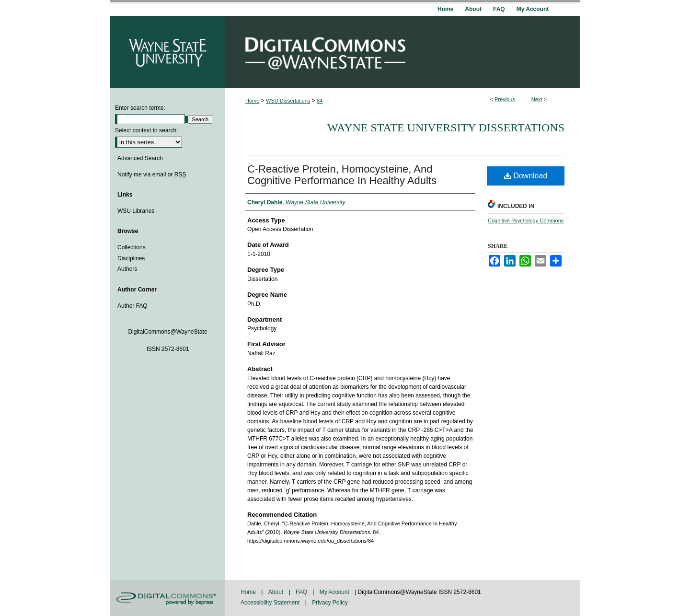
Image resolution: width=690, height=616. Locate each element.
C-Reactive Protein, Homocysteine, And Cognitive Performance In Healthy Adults (342, 175)
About (277, 592)
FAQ (302, 592)
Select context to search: (146, 130)
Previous (505, 99)
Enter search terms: (140, 108)
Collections (132, 247)
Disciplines (131, 258)
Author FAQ (132, 306)
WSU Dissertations (288, 101)
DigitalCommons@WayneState (402, 52)
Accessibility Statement (271, 603)
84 (320, 101)
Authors (127, 269)
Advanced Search (140, 158)
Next (537, 99)
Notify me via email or (152, 174)
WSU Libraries (136, 211)
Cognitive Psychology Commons (526, 221)
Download (526, 176)
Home (252, 101)
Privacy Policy (330, 603)
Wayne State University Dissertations (446, 128)
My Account (335, 592)
